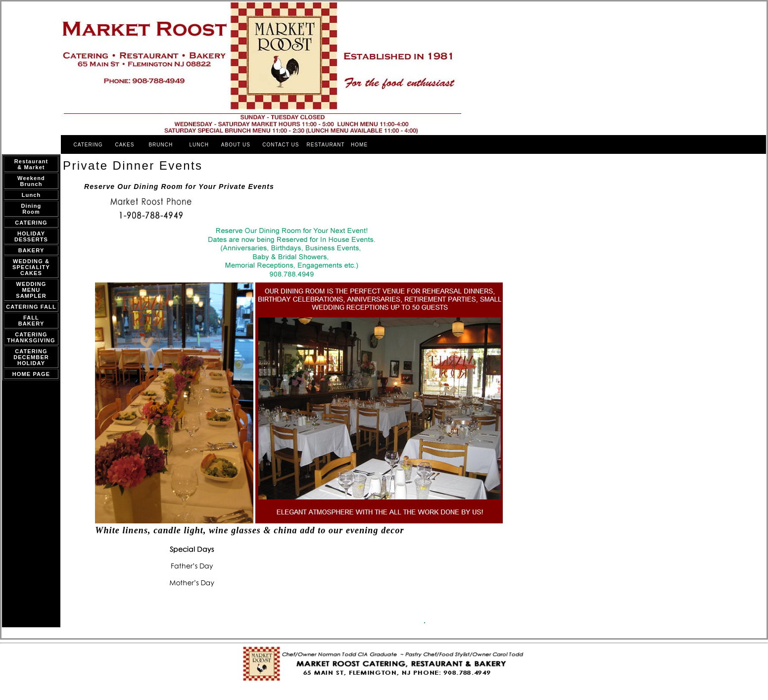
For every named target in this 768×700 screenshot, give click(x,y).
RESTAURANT (326, 145)
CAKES (124, 145)
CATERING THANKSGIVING (31, 337)
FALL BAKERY (31, 321)
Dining (31, 206)
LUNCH (199, 145)
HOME (359, 145)
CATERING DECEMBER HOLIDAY (31, 357)
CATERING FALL (31, 307)
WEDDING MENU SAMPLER (31, 290)
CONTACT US (282, 145)
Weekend (31, 178)
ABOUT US (237, 145)
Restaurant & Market (31, 164)
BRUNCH (161, 145)
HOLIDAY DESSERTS (31, 236)
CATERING (88, 145)
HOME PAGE (31, 374)
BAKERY (31, 250)
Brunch (31, 184)
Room (31, 212)
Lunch (31, 195)
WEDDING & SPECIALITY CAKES (31, 267)
